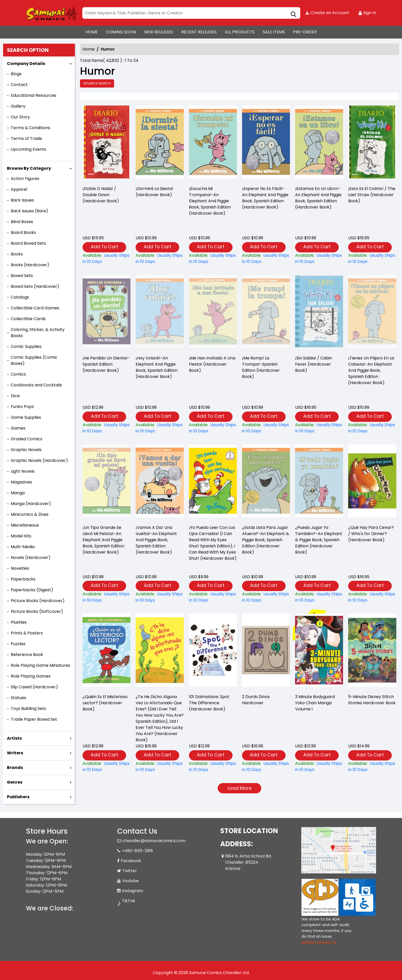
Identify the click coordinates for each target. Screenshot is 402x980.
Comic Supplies (26, 346)
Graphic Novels (26, 450)
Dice (15, 396)
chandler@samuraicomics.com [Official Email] (154, 841)
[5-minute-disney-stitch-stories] (372, 767)
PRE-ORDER (305, 32)
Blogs (16, 74)
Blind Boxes (22, 222)
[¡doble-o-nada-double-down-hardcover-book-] (107, 143)
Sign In (367, 13)
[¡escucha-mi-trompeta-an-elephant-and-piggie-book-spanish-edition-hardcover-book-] (213, 143)
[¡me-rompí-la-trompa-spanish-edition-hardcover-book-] (266, 428)
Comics (18, 374)
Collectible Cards (28, 319)
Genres (15, 782)
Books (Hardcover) (30, 265)
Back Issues (22, 200)
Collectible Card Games (35, 308)
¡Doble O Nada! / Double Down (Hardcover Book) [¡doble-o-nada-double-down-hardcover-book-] (101, 195)
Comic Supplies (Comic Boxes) (34, 360)
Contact (19, 85)
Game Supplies (26, 417)
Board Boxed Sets (28, 243)
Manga (18, 493)
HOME (92, 32)
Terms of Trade (26, 139)
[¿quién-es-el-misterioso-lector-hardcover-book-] (107, 767)
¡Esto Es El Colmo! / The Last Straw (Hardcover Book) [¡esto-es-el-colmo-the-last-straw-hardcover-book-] (372, 195)
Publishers (18, 797)
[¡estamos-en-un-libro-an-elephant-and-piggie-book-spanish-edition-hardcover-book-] (319, 143)
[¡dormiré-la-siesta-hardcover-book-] (160, 143)
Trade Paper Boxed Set (34, 719)
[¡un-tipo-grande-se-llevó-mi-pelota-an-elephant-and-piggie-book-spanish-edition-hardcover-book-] (107, 597)
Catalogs (20, 297)
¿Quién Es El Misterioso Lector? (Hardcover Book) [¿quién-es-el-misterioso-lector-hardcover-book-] (105, 703)
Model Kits (21, 536)
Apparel (19, 189)
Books (17, 254)
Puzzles (18, 644)
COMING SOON (121, 32)
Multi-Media (23, 547)
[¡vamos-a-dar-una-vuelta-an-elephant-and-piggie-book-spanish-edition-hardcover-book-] (160, 597)
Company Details (26, 64)
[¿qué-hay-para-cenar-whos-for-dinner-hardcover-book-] (372, 597)
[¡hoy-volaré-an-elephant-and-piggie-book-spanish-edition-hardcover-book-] (160, 428)
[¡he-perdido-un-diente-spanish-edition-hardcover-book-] (107, 428)
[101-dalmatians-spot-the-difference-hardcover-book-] (213, 767)
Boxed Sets (22, 276)
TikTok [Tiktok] (129, 901)
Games (18, 428)
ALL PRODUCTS (240, 32)
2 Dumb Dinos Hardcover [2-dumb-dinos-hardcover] (256, 700)
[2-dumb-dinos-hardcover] (266, 767)
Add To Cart (104, 247)
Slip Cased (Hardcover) (34, 687)
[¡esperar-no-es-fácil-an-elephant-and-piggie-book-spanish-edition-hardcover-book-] (266, 143)
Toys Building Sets (28, 708)
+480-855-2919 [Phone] (137, 851)
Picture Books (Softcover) (37, 611)
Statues (18, 698)
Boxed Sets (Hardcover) (35, 286)
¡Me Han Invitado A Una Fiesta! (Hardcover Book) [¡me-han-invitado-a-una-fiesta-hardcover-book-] (212, 364)
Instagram (133, 891)
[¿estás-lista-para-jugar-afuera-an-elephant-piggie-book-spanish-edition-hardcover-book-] (266, 597)
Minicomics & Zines (30, 514)
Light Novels (23, 471)
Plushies (19, 622)
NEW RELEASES (159, 32)
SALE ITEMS (274, 32)
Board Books (23, 232)
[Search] (191, 13)
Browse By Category (29, 168)
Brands (15, 768)
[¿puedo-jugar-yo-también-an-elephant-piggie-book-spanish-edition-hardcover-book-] (319, 597)
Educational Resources (34, 95)
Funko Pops (22, 407)
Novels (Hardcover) (31, 558)
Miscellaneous (25, 525)
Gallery (18, 106)
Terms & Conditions (31, 128)
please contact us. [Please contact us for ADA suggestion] (319, 942)
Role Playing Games (31, 676)
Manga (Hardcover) (31, 504)
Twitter (130, 871)
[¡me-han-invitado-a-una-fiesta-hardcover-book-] (213, 428)
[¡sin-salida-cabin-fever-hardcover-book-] (319, 428)
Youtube (130, 881)
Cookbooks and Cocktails (36, 385)
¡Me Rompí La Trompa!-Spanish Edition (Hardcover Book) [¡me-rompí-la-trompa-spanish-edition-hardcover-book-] (261, 367)
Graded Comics (27, 439)
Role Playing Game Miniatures (41, 665)
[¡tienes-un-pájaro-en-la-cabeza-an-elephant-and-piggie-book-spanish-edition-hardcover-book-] (372, 428)
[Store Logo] (52, 13)
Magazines (21, 482)
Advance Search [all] (97, 83)
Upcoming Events (28, 149)
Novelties (20, 568)
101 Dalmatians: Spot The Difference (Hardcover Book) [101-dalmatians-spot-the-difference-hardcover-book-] (209, 703)
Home (89, 49)
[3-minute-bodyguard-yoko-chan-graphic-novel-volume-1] (319, 767)
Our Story (20, 117)
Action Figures (25, 179)
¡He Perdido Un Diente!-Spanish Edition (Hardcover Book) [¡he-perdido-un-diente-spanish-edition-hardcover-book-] (106, 364)
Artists (14, 738)
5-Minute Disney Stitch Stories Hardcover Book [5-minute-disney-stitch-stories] (372, 700)
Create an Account (327, 13)
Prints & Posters (27, 633)
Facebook (131, 861)
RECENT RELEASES (199, 32)
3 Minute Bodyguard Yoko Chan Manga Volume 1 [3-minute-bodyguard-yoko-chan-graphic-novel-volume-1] (315, 703)
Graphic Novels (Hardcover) (39, 460)
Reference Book (27, 655)
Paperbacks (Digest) (32, 590)
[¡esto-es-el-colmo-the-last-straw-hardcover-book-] (372, 143)
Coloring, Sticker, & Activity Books (38, 333)
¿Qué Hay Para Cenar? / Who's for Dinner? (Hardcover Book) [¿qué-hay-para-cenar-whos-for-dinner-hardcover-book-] (371, 534)
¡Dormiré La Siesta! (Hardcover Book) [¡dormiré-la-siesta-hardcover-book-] (154, 192)
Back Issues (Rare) (29, 211)
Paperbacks (23, 579)
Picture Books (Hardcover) (38, 601)
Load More (240, 788)
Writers (15, 753)
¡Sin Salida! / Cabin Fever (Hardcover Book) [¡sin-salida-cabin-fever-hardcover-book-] (314, 364)
